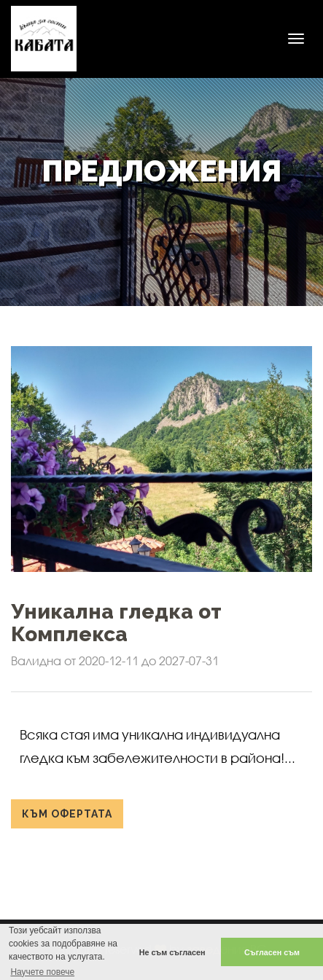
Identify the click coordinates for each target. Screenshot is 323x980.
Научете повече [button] (42, 972)
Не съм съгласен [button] (172, 952)
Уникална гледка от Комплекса (116, 623)
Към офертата (67, 814)
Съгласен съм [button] (272, 952)
